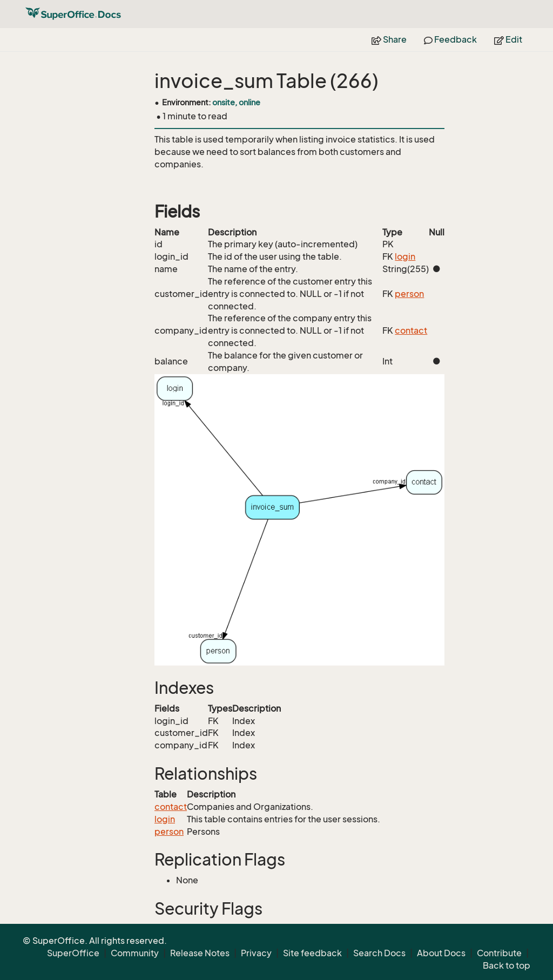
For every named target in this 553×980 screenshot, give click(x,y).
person (409, 294)
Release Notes (200, 953)
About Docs (441, 953)
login (405, 256)
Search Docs (379, 953)
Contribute (499, 953)
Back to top (507, 965)
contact (411, 330)
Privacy (256, 953)
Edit (508, 39)
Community (135, 953)
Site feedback (312, 953)
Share (389, 39)
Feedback (450, 39)
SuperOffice (73, 953)
